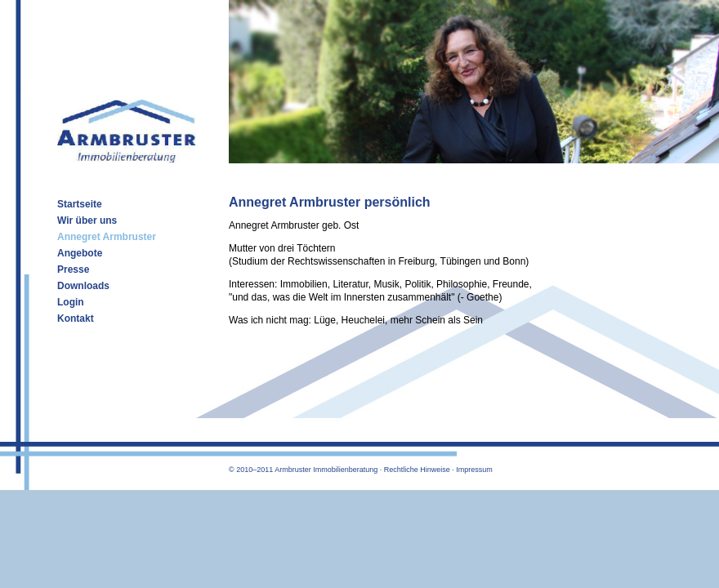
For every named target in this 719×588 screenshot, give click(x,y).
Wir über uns (87, 220)
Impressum (474, 470)
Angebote (80, 253)
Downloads (83, 286)
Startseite (80, 204)
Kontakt (76, 318)
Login (71, 302)
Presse (73, 269)
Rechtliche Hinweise (417, 470)
